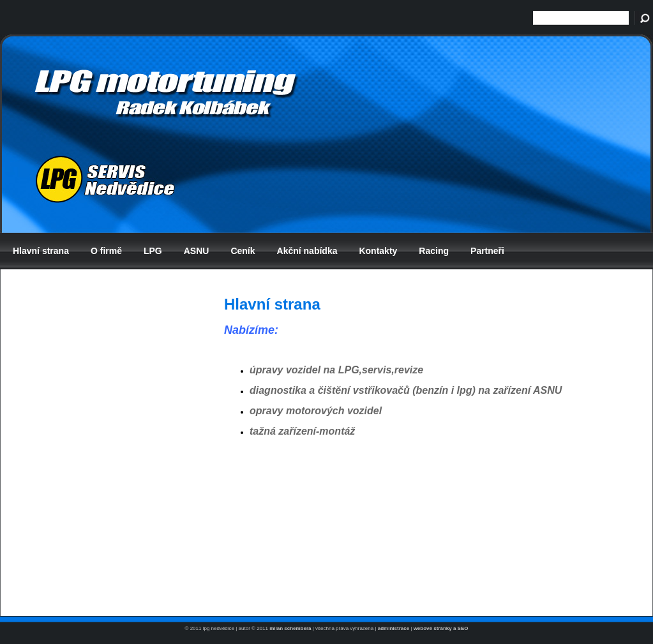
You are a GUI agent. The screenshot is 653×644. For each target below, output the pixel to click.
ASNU (197, 251)
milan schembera (290, 628)
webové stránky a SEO (441, 628)
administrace (394, 628)
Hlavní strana (41, 251)
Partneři (487, 251)
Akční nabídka (307, 251)
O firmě (106, 251)
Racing (434, 251)
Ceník (243, 251)
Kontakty (378, 251)
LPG (153, 251)
